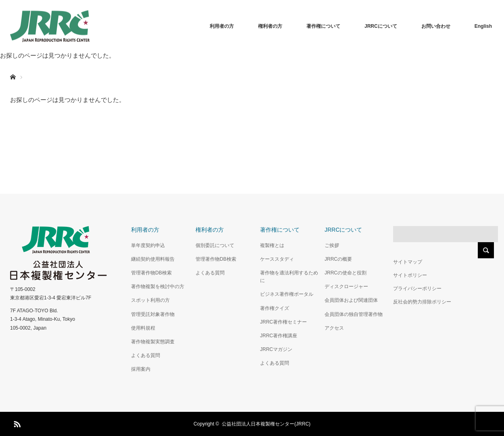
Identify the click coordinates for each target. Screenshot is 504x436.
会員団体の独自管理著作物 (354, 314)
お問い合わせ (436, 26)
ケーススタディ (277, 259)
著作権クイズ (275, 308)
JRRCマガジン (276, 349)
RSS (16, 423)
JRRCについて (381, 26)
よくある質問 (146, 355)
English (483, 26)
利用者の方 (222, 26)
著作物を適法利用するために (289, 277)
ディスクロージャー (346, 287)
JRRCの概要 (338, 259)
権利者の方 (270, 26)
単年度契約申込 (148, 245)
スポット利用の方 (150, 300)
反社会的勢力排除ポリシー (422, 302)
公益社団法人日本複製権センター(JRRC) (266, 424)
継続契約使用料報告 (153, 259)
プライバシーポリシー (417, 289)
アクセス (334, 328)
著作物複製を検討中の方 (158, 287)
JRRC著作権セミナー (283, 322)
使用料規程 (143, 328)
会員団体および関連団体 (351, 300)
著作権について (323, 26)
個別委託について (215, 245)
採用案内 (141, 369)
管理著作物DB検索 (151, 273)
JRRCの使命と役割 (346, 273)
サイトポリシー (410, 275)
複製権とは (272, 245)
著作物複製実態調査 (153, 342)
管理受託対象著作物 (153, 314)
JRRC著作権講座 (279, 336)
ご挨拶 (332, 245)
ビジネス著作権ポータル (287, 294)
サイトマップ (408, 262)
